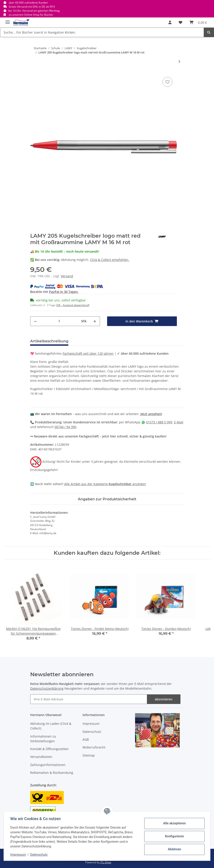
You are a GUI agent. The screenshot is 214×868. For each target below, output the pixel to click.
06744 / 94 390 (65, 427)
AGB (86, 739)
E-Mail (179, 422)
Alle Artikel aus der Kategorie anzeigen (105, 484)
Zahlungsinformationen (48, 765)
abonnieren (164, 699)
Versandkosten (41, 757)
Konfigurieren (174, 836)
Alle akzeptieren (174, 823)
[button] (170, 22)
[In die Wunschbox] (167, 82)
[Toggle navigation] (8, 20)
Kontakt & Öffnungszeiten (49, 749)
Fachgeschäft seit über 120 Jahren (88, 353)
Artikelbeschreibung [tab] (49, 341)
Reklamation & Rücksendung (52, 773)
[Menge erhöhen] (95, 321)
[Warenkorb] (198, 22)
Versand (67, 276)
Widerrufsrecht (94, 747)
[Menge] (59, 321)
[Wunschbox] (180, 22)
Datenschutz (92, 732)
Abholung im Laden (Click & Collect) (51, 726)
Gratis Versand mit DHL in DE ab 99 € (32, 7)
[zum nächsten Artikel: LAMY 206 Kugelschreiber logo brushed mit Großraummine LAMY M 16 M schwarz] (179, 61)
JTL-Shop (106, 862)
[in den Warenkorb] (142, 321)
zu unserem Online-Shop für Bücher (31, 15)
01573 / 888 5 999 (159, 422)
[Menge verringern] (35, 321)
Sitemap (89, 755)
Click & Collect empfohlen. (110, 260)
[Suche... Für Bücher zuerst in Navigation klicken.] (102, 32)
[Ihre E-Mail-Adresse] (89, 699)
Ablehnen (174, 849)
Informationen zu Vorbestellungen (43, 739)
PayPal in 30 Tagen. (64, 292)
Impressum (91, 724)
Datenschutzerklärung (47, 688)
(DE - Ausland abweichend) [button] (73, 305)
